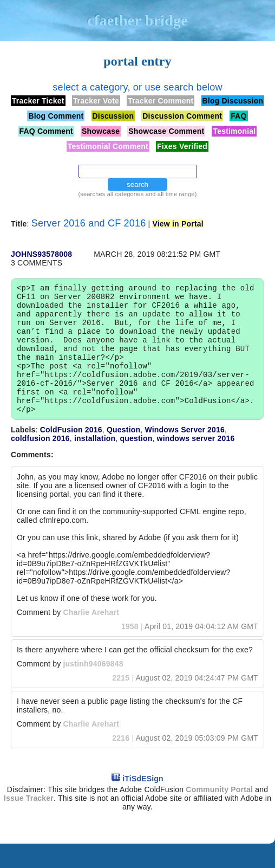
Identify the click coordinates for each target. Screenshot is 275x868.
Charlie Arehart (91, 637)
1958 (130, 651)
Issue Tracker (29, 822)
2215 (121, 702)
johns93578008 (41, 254)
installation (95, 463)
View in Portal (178, 224)
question (136, 463)
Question (123, 454)
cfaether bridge (137, 20)
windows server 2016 (196, 463)
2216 (121, 762)
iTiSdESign (143, 803)
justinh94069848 (93, 688)
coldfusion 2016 (40, 463)
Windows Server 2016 (185, 454)
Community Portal (219, 814)
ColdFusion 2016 (71, 454)
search (137, 184)
